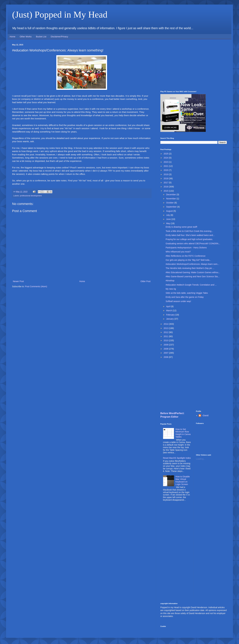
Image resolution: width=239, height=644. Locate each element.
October (170, 203)
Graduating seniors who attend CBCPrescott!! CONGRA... (193, 244)
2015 (166, 191)
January (170, 319)
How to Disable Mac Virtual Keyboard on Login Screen (183, 480)
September (172, 207)
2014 (166, 324)
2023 (166, 162)
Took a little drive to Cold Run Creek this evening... (189, 231)
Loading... (201, 459)
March (169, 311)
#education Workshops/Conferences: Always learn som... (192, 264)
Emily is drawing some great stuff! (181, 227)
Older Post (146, 281)
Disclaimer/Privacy (59, 37)
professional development (31, 196)
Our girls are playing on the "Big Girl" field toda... (188, 260)
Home (12, 37)
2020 (166, 170)
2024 (166, 158)
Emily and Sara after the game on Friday (185, 297)
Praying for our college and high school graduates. (189, 239)
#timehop (170, 281)
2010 (166, 340)
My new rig (171, 289)
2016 (166, 187)
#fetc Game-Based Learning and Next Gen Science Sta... (193, 276)
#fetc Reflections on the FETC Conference (186, 256)
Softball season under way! (178, 301)
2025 (166, 154)
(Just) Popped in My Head (60, 15)
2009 (166, 345)
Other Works (26, 37)
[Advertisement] (194, 65)
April (169, 306)
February (171, 315)
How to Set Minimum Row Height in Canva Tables (183, 433)
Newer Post (18, 281)
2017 (166, 183)
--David (205, 415)
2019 (166, 174)
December (171, 195)
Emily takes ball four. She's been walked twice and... (190, 235)
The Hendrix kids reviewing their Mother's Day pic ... (190, 268)
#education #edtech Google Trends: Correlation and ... (191, 285)
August (170, 211)
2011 (166, 336)
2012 (166, 332)
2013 (166, 328)
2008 (166, 349)
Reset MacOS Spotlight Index (177, 458)
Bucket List (41, 37)
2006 (166, 357)
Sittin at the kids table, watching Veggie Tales (187, 293)
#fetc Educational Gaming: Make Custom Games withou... (193, 272)
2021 (166, 166)
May (168, 223)
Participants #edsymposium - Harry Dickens (186, 248)
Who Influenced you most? (178, 252)
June (169, 219)
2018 (166, 178)
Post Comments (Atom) (36, 286)
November (171, 199)
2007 (166, 353)
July (168, 215)
